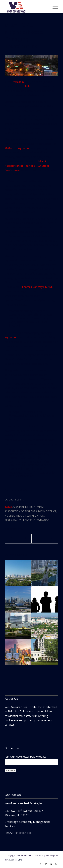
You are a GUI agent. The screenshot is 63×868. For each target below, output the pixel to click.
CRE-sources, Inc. (15, 860)
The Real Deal (23, 490)
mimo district (47, 511)
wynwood (43, 520)
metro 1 (30, 507)
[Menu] (54, 7)
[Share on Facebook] (11, 538)
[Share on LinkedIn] (38, 538)
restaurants (13, 520)
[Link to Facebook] (41, 864)
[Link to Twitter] (46, 864)
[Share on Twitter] (25, 538)
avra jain (18, 507)
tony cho (29, 520)
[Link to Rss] (56, 864)
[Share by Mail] (52, 538)
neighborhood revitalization (24, 516)
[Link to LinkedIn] (51, 864)
